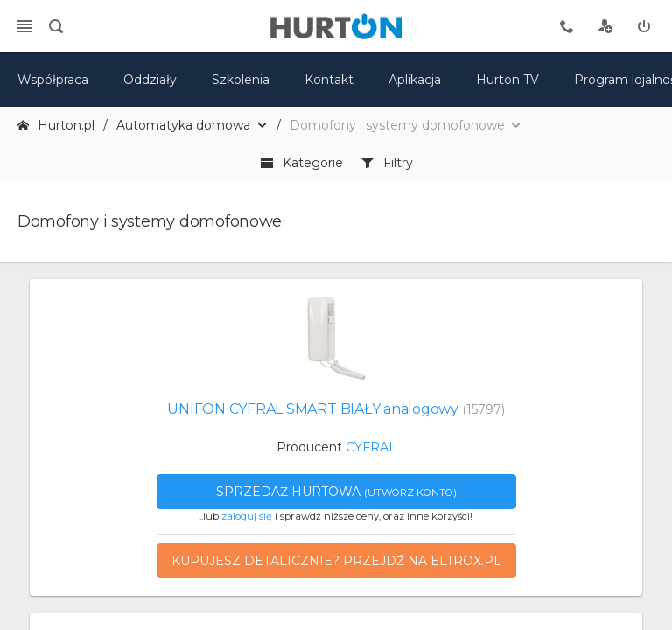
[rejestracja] (605, 26)
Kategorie (301, 163)
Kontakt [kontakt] (329, 80)
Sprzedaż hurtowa (336, 492)
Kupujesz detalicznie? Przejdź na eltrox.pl (336, 561)
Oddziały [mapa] (150, 80)
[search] (56, 26)
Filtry (387, 163)
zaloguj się (247, 516)
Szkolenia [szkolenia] (241, 80)
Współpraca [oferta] (53, 80)
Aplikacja (415, 80)
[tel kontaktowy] (567, 26)
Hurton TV (507, 80)
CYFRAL (371, 447)
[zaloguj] (644, 26)
